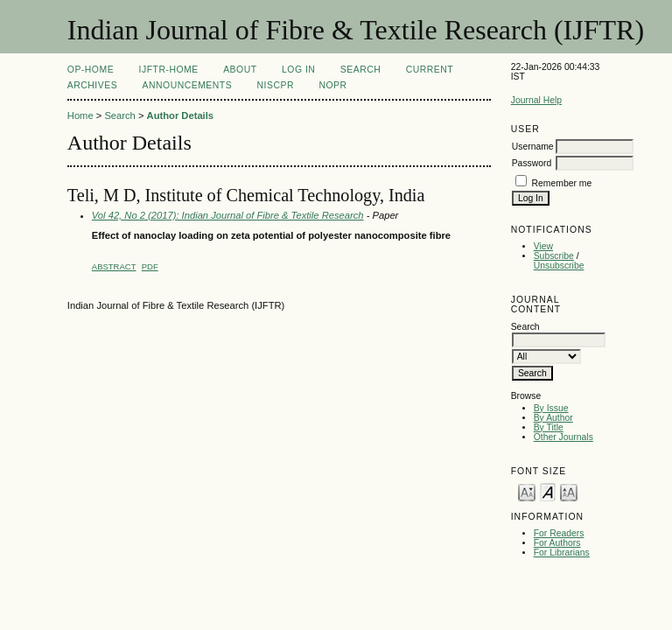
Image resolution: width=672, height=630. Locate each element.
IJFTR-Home (169, 70)
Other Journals (563, 437)
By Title (549, 427)
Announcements (188, 85)
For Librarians (562, 553)
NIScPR (276, 85)
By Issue (551, 408)
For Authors (557, 543)
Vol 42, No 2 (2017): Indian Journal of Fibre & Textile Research (228, 215)
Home (80, 115)
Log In (298, 70)
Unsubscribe (559, 266)
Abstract (114, 266)
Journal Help (536, 100)
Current (430, 70)
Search (360, 70)
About (240, 70)
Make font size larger (569, 491)
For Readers (559, 533)
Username (533, 147)
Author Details (180, 115)
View (543, 246)
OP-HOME (91, 70)
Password (532, 163)
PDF (150, 266)
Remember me (562, 183)
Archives (92, 85)
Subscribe (554, 256)
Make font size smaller (527, 491)
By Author (553, 418)
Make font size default (548, 491)
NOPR (332, 85)
